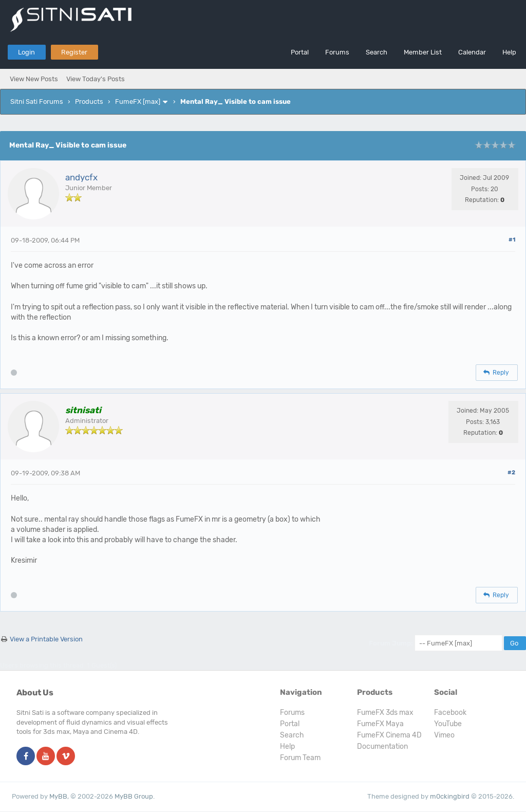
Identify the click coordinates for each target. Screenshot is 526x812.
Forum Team (300, 758)
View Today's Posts (96, 79)
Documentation (382, 746)
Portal (300, 52)
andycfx (81, 177)
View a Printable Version (46, 639)
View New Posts (34, 79)
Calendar (472, 52)
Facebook (450, 713)
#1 (512, 240)
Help (509, 52)
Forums (337, 52)
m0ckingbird (450, 796)
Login (26, 52)
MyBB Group (134, 796)
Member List (423, 52)
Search (377, 52)
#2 (511, 473)
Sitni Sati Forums (37, 101)
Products (89, 101)
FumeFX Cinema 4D (389, 735)
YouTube (448, 724)
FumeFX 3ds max (385, 713)
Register (74, 52)
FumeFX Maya (380, 724)
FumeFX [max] (138, 101)
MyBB (58, 796)
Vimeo (444, 735)
